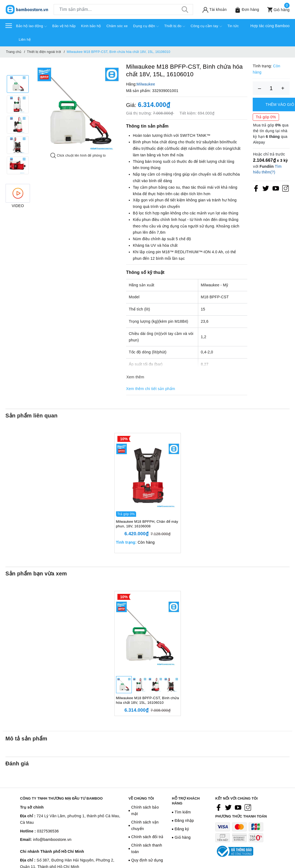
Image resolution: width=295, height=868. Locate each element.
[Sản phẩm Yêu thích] (245, 10)
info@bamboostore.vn (52, 840)
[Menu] (9, 25)
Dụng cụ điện (146, 26)
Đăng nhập (184, 821)
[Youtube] (276, 188)
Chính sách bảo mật (145, 810)
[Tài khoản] (213, 10)
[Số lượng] (271, 88)
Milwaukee (146, 84)
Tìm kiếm (183, 812)
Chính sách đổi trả (147, 837)
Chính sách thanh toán (147, 848)
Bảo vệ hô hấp (64, 26)
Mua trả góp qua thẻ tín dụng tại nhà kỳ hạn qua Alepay (271, 134)
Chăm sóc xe (117, 26)
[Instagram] (286, 188)
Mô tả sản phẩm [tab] (26, 739)
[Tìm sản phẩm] (123, 9)
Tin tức (233, 26)
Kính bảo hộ (91, 26)
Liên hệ (25, 39)
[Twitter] (266, 188)
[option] (78, 108)
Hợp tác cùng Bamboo (270, 26)
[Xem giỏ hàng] (276, 10)
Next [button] (18, 180)
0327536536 (48, 831)
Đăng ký (182, 829)
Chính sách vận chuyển (145, 825)
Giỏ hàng (183, 837)
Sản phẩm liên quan (31, 416)
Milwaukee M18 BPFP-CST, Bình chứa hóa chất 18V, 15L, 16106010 (148, 700)
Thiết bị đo (175, 26)
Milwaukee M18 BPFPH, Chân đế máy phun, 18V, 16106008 (147, 524)
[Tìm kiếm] (185, 9)
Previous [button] (18, 70)
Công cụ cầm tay (206, 26)
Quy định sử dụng (147, 860)
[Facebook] (256, 188)
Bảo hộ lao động (31, 26)
